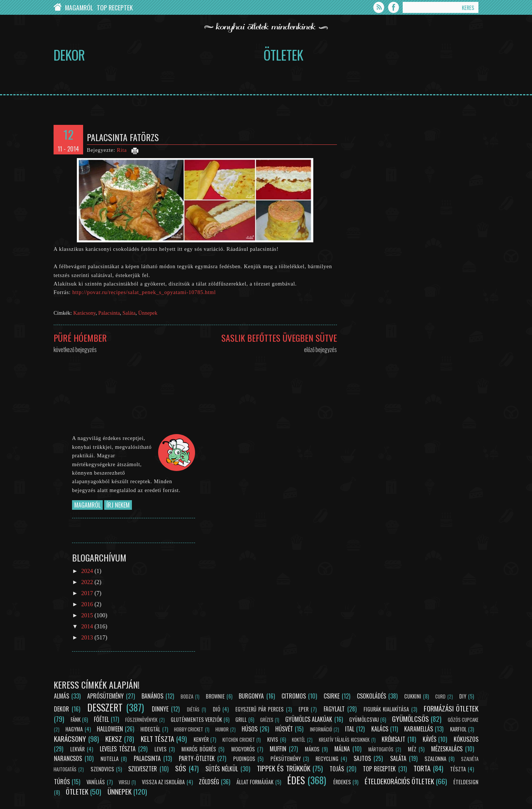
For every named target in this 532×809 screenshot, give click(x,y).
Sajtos (362, 758)
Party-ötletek (197, 758)
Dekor (69, 55)
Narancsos (68, 758)
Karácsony (84, 313)
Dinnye (160, 709)
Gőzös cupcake (463, 720)
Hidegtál (150, 729)
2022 (88, 582)
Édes (296, 780)
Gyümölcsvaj (364, 719)
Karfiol (458, 729)
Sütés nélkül (222, 769)
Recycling (327, 759)
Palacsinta (109, 313)
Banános (152, 696)
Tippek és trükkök (284, 768)
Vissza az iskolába (163, 782)
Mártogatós (381, 749)
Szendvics (102, 769)
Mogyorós (243, 749)
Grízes (267, 720)
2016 (88, 604)
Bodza (187, 697)
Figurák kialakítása (386, 709)
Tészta (458, 769)
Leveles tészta (118, 749)
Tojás (337, 769)
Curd (440, 697)
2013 (88, 637)
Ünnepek (148, 313)
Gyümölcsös (410, 719)
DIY (463, 696)
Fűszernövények (141, 720)
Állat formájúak (255, 782)
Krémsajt (393, 739)
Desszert (105, 707)
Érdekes (342, 782)
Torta (422, 768)
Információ (321, 729)
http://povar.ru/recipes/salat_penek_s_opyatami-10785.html (144, 292)
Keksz (114, 739)
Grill (241, 719)
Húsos (250, 729)
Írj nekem (118, 505)
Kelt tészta (158, 739)
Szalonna (435, 759)
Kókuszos (466, 739)
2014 (88, 626)
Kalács (380, 729)
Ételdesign (466, 782)
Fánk (76, 719)
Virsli (124, 782)
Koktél (299, 740)
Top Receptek (115, 7)
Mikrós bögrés (199, 749)
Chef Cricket (57, 8)
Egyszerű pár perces (260, 709)
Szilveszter (143, 769)
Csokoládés (371, 696)
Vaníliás (96, 782)
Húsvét (284, 729)
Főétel (101, 719)
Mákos (312, 749)
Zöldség (209, 782)
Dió (216, 709)
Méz (412, 749)
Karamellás (419, 729)
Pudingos (244, 759)
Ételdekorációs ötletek (399, 781)
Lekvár (77, 749)
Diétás (193, 709)
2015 (88, 615)
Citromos (294, 696)
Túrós (62, 782)
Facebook (393, 8)
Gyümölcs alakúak (309, 719)
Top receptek (379, 769)
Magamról (79, 7)
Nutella (110, 759)
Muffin (278, 749)
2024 (88, 571)
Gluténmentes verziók (196, 719)
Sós (181, 768)
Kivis (273, 739)
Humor (222, 729)
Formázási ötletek (451, 708)
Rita (122, 150)
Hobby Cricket (189, 729)
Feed (379, 8)
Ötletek (283, 55)
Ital (350, 729)
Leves (161, 749)
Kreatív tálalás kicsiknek (344, 740)
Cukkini (413, 696)
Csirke (332, 696)
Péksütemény (286, 759)
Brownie (215, 696)
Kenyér (201, 739)
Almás (62, 696)
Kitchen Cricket (239, 740)
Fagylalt (334, 709)
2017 (88, 593)
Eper (303, 709)
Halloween (110, 729)
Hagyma (74, 729)
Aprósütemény (105, 696)
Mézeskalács (447, 749)
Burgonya (251, 696)
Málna (342, 749)
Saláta (129, 313)
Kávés (429, 739)
